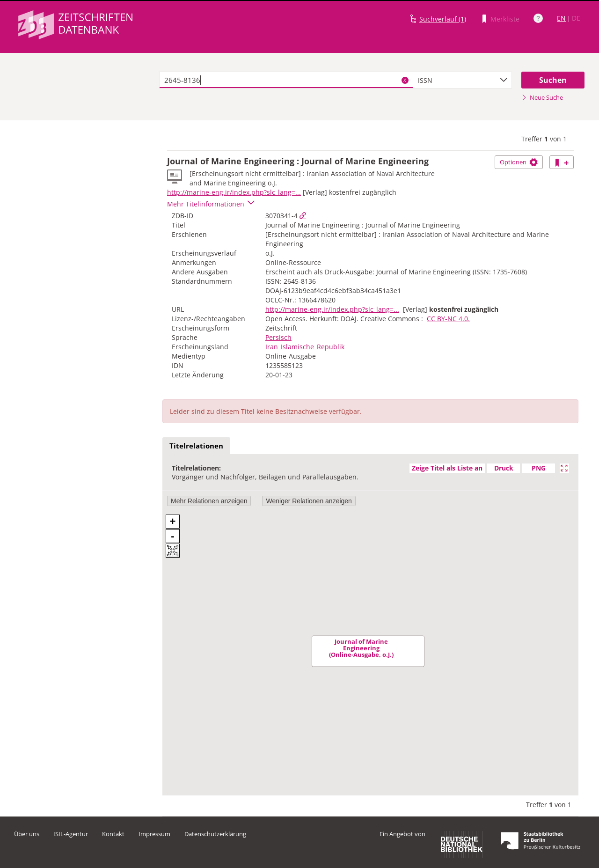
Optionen (519, 162)
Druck (504, 468)
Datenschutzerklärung (215, 834)
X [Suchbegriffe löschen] (405, 80)
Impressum (154, 834)
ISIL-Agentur (71, 834)
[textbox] (286, 80)
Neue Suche (542, 97)
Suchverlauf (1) (443, 19)
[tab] (196, 446)
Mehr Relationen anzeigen (209, 501)
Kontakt (113, 834)
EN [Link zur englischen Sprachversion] (561, 18)
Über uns (27, 834)
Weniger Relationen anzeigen (309, 501)
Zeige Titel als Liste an (447, 468)
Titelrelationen (196, 446)
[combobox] (462, 80)
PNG (539, 468)
